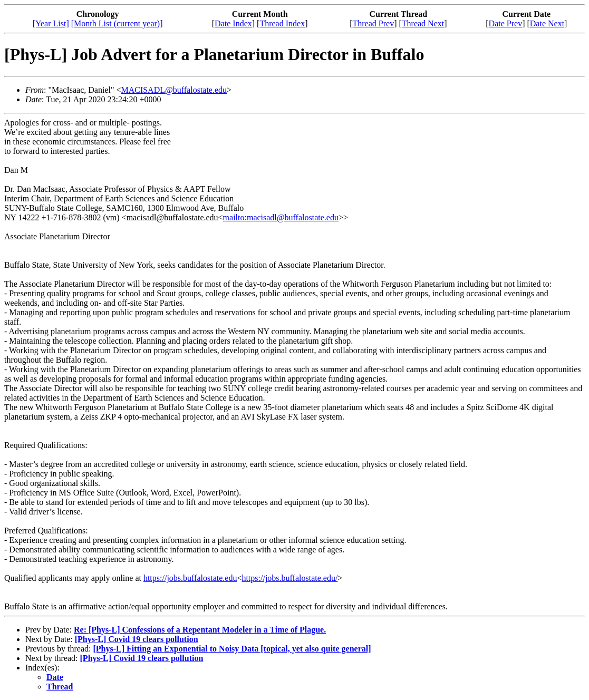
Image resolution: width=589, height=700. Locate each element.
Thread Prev (374, 23)
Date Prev (506, 23)
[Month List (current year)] (117, 23)
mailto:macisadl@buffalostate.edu (281, 217)
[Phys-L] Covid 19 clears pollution (137, 639)
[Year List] (51, 23)
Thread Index (282, 23)
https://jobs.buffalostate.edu (190, 578)
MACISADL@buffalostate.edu (174, 90)
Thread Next (423, 23)
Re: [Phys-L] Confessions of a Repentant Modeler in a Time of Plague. (200, 630)
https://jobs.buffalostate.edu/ (289, 578)
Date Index (233, 23)
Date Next (547, 23)
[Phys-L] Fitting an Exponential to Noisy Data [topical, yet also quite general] (232, 649)
